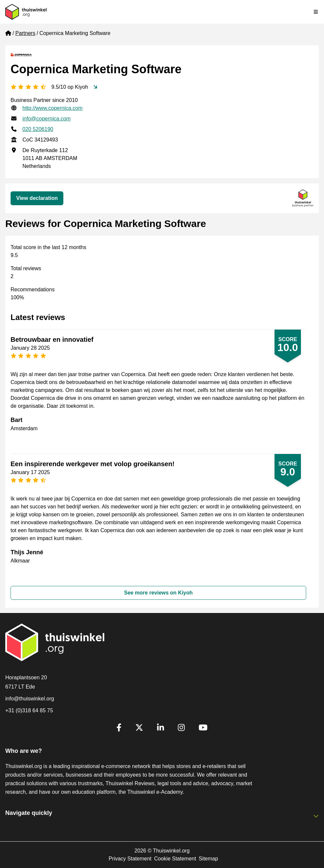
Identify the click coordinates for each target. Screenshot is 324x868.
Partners (25, 33)
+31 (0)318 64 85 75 (29, 710)
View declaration (37, 198)
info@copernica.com (47, 119)
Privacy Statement (130, 859)
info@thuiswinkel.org (30, 699)
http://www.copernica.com (52, 108)
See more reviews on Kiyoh (158, 593)
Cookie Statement (175, 859)
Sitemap (208, 859)
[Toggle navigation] (316, 12)
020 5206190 (38, 129)
